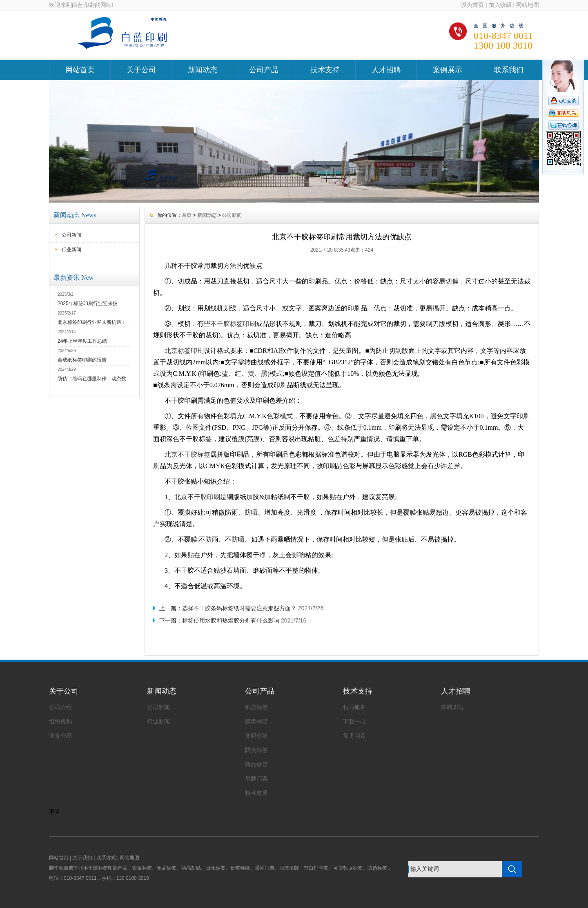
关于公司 (141, 70)
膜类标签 (256, 721)
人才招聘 (386, 70)
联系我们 (509, 70)
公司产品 (264, 70)
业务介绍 (60, 736)
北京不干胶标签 (187, 454)
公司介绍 (60, 707)
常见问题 (354, 736)
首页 (187, 215)
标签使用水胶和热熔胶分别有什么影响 (231, 620)
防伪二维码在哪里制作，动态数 (92, 379)
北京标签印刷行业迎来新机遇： (92, 322)
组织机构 (60, 721)
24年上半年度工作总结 (82, 341)
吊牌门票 (256, 779)
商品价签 (256, 764)
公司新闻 (71, 235)
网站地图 (528, 5)
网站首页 (80, 70)
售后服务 (354, 707)
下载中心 (354, 721)
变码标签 (256, 736)
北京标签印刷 (184, 351)
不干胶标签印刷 (233, 324)
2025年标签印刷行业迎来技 (88, 303)
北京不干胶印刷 (197, 497)
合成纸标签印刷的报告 (82, 360)
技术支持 (325, 70)
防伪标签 (256, 750)
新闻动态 (203, 70)
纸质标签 (256, 707)
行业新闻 (71, 250)
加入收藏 (500, 5)
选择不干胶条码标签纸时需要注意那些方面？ (239, 608)
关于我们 (82, 858)
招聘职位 (452, 707)
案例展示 (448, 70)
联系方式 (106, 858)
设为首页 (472, 5)
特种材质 (256, 793)
